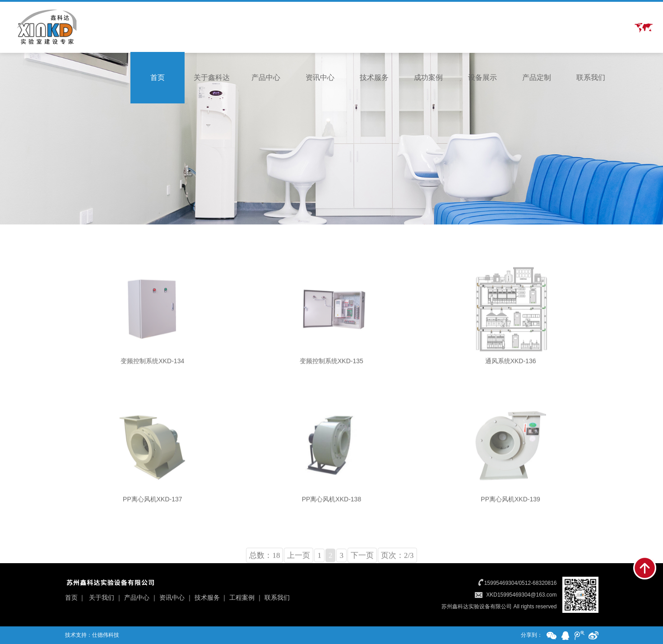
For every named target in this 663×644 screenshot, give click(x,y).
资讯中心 (320, 77)
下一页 (362, 578)
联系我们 (591, 77)
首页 (158, 77)
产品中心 (266, 77)
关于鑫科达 (212, 77)
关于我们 (102, 597)
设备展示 (482, 77)
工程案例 (242, 597)
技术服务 (374, 77)
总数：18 (264, 578)
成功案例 (428, 77)
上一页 (299, 578)
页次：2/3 (397, 578)
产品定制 (537, 77)
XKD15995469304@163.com (521, 595)
